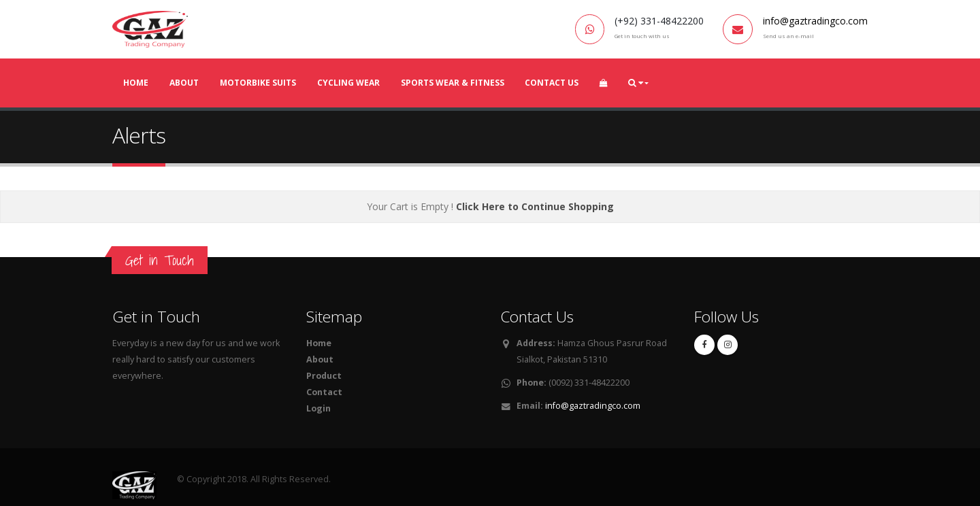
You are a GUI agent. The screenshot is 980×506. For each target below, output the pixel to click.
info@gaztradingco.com (815, 21)
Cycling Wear (348, 83)
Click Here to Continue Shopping (535, 206)
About (184, 83)
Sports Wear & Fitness (453, 83)
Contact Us (552, 83)
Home (136, 83)
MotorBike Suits (258, 83)
